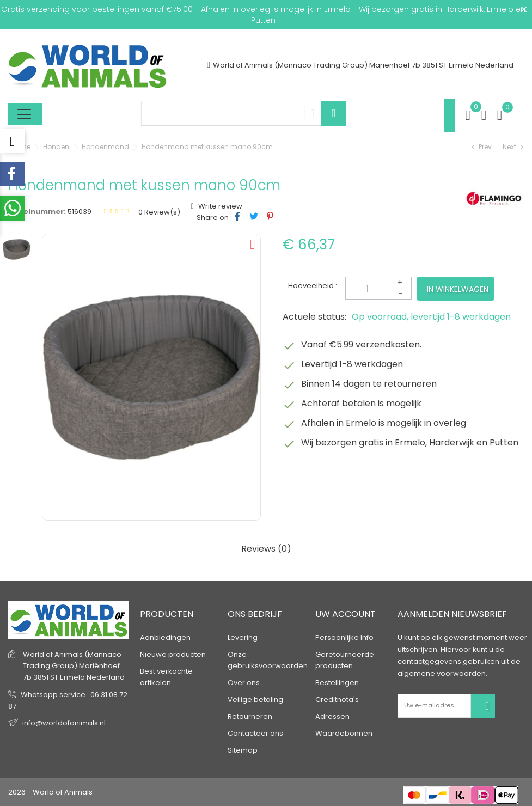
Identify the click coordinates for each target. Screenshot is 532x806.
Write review (219, 206)
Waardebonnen (344, 733)
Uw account (346, 615)
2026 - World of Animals (50, 792)
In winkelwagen (458, 289)
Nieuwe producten (173, 654)
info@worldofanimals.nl (64, 723)
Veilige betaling (255, 700)
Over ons (244, 683)
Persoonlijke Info (344, 637)
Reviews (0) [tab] (266, 549)
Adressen (332, 716)
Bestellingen (337, 683)
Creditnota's (337, 700)
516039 (80, 212)
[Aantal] (378, 288)
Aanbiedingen (165, 637)
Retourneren (250, 716)
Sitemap (243, 750)
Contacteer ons (255, 733)
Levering (243, 637)
